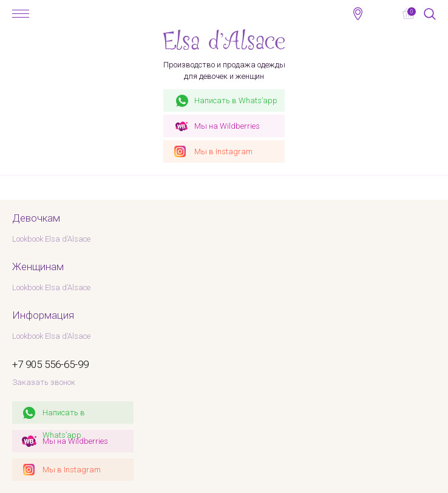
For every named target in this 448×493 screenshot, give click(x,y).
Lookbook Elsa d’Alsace (51, 239)
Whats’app (236, 100)
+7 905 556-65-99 (383, 13)
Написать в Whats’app (64, 416)
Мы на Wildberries (75, 441)
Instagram (223, 151)
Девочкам (36, 218)
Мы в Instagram (72, 470)
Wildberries (227, 126)
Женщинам (38, 267)
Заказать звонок (44, 382)
